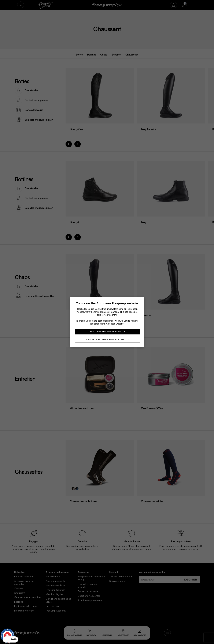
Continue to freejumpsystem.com (108, 340)
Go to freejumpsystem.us (108, 332)
